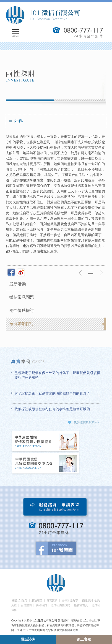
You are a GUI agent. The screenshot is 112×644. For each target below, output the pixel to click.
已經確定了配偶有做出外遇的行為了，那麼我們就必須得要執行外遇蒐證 (57, 375)
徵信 (26, 630)
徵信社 (93, 621)
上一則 (81, 273)
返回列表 (91, 273)
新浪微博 (21, 272)
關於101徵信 (20, 601)
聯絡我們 (41, 605)
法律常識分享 (70, 601)
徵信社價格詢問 (60, 605)
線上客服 (84, 639)
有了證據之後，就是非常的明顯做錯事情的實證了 (52, 393)
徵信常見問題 (22, 297)
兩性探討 (88, 601)
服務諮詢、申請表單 (56, 508)
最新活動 (18, 284)
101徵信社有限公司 (43, 15)
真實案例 (52, 601)
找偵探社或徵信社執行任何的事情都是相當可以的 (52, 409)
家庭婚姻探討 (22, 324)
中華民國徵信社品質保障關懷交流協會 (46, 464)
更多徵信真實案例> (87, 422)
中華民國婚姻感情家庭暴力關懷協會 (46, 442)
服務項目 (37, 601)
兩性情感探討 (22, 311)
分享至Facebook (11, 272)
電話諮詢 (28, 639)
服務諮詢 (26, 605)
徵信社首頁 (81, 605)
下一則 (101, 273)
